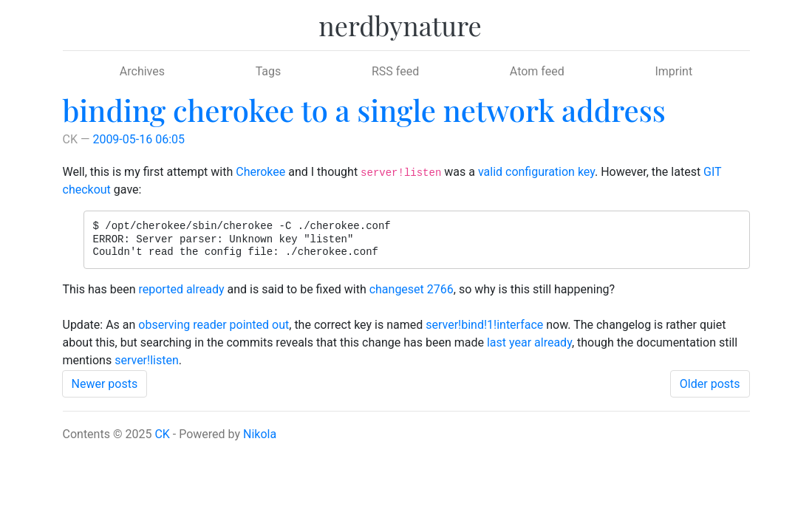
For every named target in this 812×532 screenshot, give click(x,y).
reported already (181, 289)
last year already (529, 342)
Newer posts (105, 384)
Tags (269, 71)
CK (162, 434)
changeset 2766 (412, 289)
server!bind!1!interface (484, 325)
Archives (142, 71)
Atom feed (537, 71)
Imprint (673, 71)
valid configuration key (536, 172)
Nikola (260, 434)
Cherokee (260, 172)
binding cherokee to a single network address (364, 110)
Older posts (710, 384)
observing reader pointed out (214, 325)
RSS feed (395, 71)
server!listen (147, 360)
